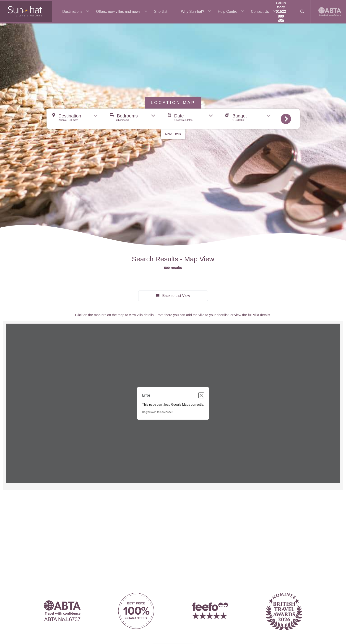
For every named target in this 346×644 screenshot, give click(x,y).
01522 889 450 (281, 16)
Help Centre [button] (228, 12)
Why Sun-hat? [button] (192, 12)
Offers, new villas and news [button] (118, 12)
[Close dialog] (201, 356)
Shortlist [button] (161, 12)
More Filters (173, 94)
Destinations (72, 12)
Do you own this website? (157, 372)
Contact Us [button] (260, 12)
